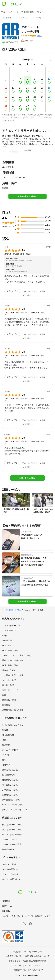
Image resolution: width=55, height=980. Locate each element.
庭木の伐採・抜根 (10, 650)
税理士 (5, 695)
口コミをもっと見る (27, 478)
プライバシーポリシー (32, 952)
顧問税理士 (7, 705)
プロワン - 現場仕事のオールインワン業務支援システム (26, 916)
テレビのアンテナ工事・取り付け (17, 655)
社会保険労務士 (9, 735)
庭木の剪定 (7, 645)
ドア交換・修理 (9, 680)
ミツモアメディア (10, 839)
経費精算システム (10, 780)
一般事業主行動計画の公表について (28, 970)
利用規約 (17, 952)
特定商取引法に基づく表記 (17, 956)
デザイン (6, 755)
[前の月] (4, 60)
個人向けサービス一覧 (12, 825)
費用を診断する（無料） (27, 196)
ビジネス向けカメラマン (13, 725)
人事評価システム (10, 790)
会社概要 (6, 901)
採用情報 (6, 911)
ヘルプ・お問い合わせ (12, 834)
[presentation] (7, 18)
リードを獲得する (10, 869)
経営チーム (7, 906)
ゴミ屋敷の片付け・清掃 (13, 675)
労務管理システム (10, 795)
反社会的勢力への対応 (40, 956)
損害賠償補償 (8, 849)
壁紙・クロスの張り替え (13, 660)
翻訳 (4, 760)
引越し (5, 636)
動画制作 (6, 745)
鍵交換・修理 (8, 685)
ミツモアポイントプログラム (28, 965)
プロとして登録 (9, 864)
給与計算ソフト (9, 775)
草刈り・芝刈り (9, 670)
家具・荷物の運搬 (10, 665)
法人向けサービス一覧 (12, 830)
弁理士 (5, 740)
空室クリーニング (10, 690)
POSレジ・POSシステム (13, 805)
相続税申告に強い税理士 (13, 710)
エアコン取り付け (10, 631)
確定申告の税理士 (10, 700)
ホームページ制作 (10, 750)
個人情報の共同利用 (38, 961)
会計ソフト (7, 765)
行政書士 (6, 730)
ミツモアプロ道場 (10, 874)
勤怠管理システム (10, 770)
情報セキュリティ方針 (18, 961)
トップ (5, 610)
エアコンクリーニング (12, 626)
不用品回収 (7, 640)
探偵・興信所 (15, 610)
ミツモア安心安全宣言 (12, 844)
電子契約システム (10, 785)
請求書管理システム (11, 800)
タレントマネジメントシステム (16, 810)
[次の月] (51, 60)
